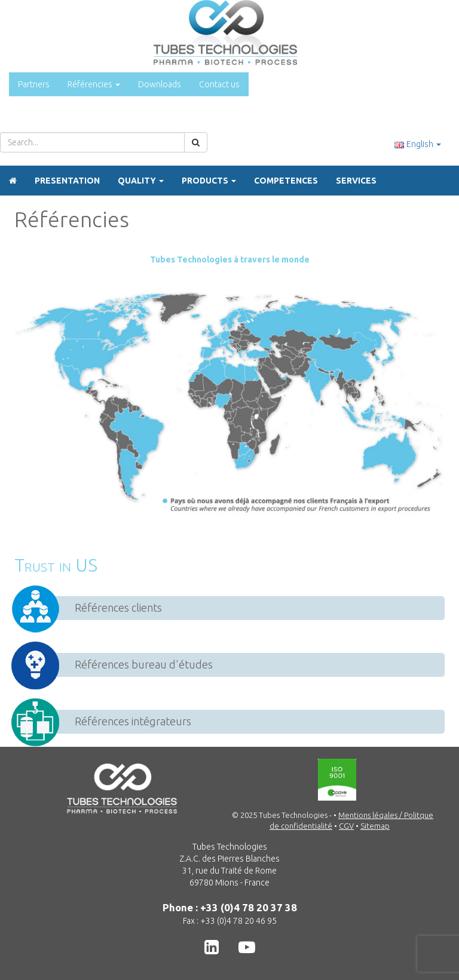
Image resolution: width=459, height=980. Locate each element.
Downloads (160, 84)
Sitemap (375, 826)
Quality (141, 181)
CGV (346, 826)
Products (209, 181)
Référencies (94, 84)
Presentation (67, 181)
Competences (286, 181)
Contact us (219, 84)
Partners (34, 84)
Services (356, 181)
